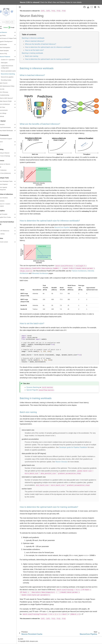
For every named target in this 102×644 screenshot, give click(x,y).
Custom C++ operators (12, 60)
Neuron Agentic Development (6, 188)
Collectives (5, 201)
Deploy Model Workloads (9, 131)
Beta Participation (9, 47)
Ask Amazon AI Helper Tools (12, 38)
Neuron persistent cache (12, 71)
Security (6, 89)
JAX (3, 145)
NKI (3, 228)
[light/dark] (95, 7)
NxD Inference (6, 170)
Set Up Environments (8, 127)
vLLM (3, 167)
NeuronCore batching (12, 74)
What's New (52, 2)
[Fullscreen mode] (92, 7)
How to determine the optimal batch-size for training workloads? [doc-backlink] (53, 510)
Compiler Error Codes (8, 217)
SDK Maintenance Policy (11, 86)
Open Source (7, 83)
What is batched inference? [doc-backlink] (36, 78)
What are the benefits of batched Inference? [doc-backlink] (44, 125)
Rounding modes (10, 80)
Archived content (7, 242)
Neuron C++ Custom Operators (8, 205)
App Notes (6, 35)
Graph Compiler (6, 214)
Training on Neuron (7, 153)
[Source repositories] (84, 7)
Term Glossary (8, 92)
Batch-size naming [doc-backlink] (32, 412)
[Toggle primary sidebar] (24, 7)
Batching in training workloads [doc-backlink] (39, 399)
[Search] (99, 7)
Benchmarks (7, 45)
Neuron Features (9, 57)
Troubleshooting (8, 95)
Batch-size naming (35, 59)
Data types (8, 63)
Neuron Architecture (8, 104)
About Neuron (6, 32)
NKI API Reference (7, 231)
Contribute (5, 116)
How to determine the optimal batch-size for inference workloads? (52, 50)
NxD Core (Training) (8, 156)
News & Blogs (6, 113)
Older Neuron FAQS (9, 101)
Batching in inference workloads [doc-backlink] (40, 71)
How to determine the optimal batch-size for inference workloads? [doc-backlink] (54, 221)
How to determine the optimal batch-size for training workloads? (51, 62)
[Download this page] (88, 7)
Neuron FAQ (7, 54)
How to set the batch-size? (38, 53)
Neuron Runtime (7, 198)
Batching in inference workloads (37, 41)
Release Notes (65, 2)
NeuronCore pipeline (11, 77)
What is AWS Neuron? (10, 98)
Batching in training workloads (36, 56)
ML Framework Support (9, 139)
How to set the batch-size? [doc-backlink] (36, 324)
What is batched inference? (39, 44)
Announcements (7, 110)
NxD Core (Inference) (8, 173)
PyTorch (4, 142)
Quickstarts (5, 124)
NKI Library (5, 234)
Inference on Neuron (8, 164)
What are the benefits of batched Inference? (44, 47)
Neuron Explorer (7, 184)
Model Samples (8, 51)
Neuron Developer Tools (9, 181)
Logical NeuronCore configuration (11, 67)
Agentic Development (10, 41)
